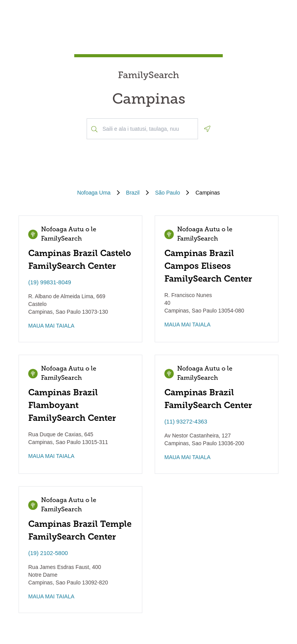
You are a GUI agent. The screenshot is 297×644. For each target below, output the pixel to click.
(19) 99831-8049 (50, 282)
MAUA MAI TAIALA (51, 326)
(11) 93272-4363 (186, 421)
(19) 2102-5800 (48, 553)
